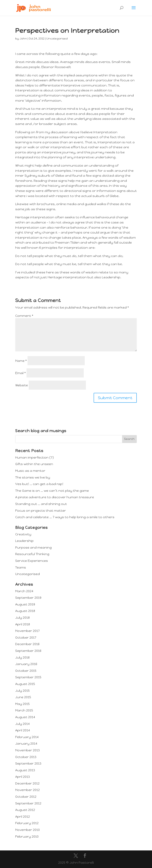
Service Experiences (32, 561)
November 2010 (28, 830)
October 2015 (26, 671)
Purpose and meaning (33, 548)
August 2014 (25, 717)
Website (22, 385)
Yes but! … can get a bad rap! (39, 484)
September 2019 (28, 598)
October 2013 (26, 757)
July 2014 (22, 724)
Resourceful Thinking (32, 554)
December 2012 (27, 783)
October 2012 (26, 797)
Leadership (24, 541)
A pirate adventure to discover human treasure (55, 497)
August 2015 (25, 684)
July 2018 (22, 618)
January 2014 (26, 744)
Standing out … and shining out (41, 504)
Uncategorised (57, 39)
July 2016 (22, 657)
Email (20, 373)
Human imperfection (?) (35, 457)
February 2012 (27, 823)
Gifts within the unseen (34, 464)
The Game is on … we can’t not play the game (52, 491)
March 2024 (24, 591)
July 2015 (22, 691)
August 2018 (25, 611)
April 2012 (23, 817)
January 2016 (26, 664)
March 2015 (24, 710)
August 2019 (25, 604)
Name (21, 361)
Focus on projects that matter (41, 511)
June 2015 (23, 697)
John (23, 39)
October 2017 (26, 638)
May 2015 (22, 704)
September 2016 (28, 651)
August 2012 (25, 810)
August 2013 (25, 770)
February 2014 (27, 737)
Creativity (23, 534)
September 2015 (28, 677)
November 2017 (27, 631)
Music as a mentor (30, 471)
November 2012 (28, 790)
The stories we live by (33, 477)
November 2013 (28, 750)
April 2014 (23, 730)
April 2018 (23, 624)
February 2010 (27, 837)
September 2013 (28, 763)
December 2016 (27, 644)
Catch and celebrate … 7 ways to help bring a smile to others (65, 517)
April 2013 (23, 777)
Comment (24, 316)
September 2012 (28, 803)
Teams (21, 567)
